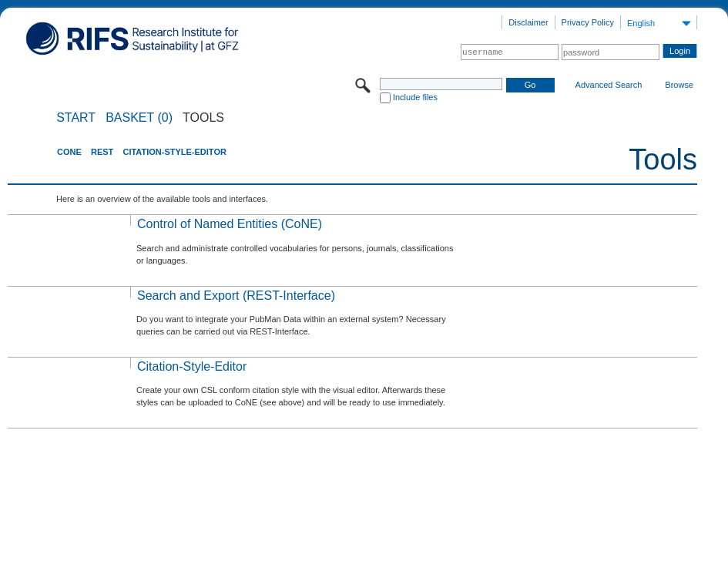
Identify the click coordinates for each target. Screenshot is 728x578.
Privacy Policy (588, 22)
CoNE (69, 152)
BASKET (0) (139, 118)
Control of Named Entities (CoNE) (230, 224)
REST (102, 152)
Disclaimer (528, 22)
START (76, 118)
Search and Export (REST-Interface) (236, 296)
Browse (679, 85)
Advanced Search (609, 85)
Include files (415, 97)
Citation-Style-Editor (174, 152)
